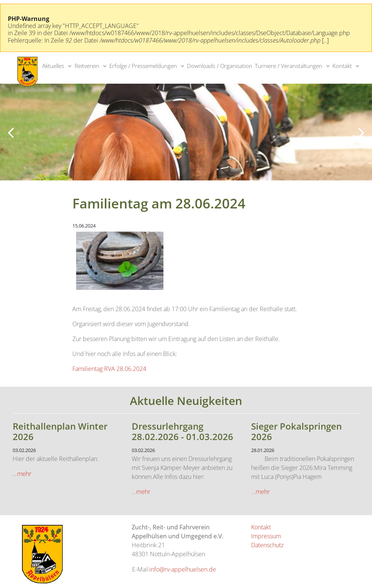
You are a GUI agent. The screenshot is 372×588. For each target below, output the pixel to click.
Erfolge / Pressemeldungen (143, 66)
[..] (325, 40)
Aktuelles (53, 66)
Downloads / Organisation (220, 66)
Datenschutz (267, 545)
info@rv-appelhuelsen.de (183, 569)
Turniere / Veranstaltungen (289, 66)
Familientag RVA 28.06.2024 (109, 369)
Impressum (266, 536)
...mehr (22, 474)
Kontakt (342, 66)
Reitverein (87, 66)
